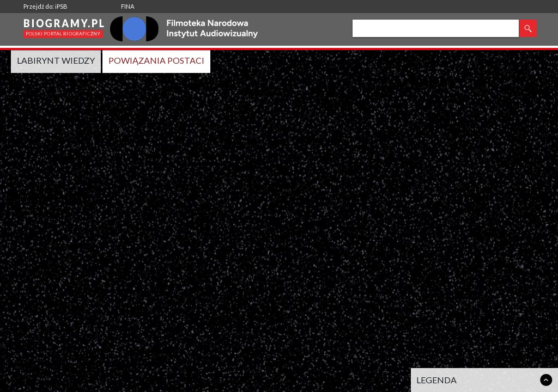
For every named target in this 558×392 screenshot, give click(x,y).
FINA (128, 6)
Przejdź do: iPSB (46, 6)
